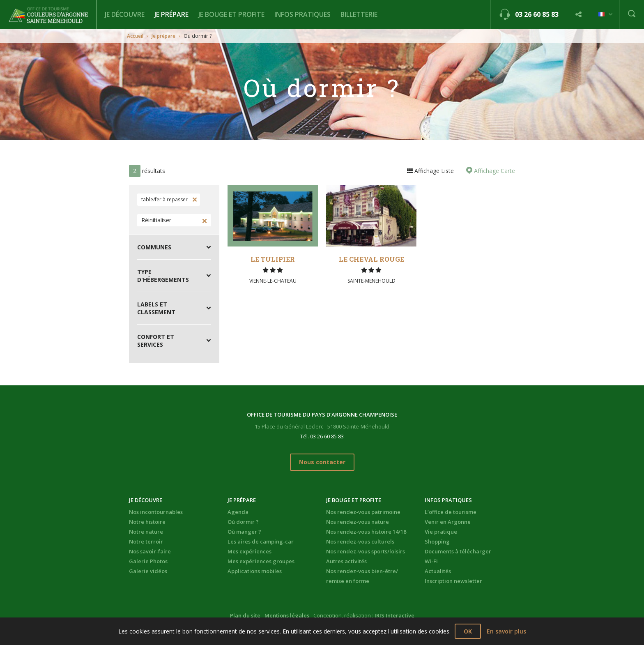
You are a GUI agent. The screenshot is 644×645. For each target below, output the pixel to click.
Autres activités (346, 561)
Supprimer (194, 200)
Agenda (238, 512)
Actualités (438, 571)
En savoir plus (506, 631)
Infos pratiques (302, 14)
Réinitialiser (156, 220)
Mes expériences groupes (261, 561)
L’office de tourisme (451, 512)
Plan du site (245, 615)
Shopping (437, 541)
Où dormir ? (243, 522)
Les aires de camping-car (261, 541)
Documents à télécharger (458, 551)
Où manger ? (244, 532)
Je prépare (171, 14)
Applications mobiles (255, 571)
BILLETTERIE (359, 14)
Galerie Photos (148, 561)
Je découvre (125, 14)
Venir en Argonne (448, 522)
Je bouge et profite (231, 14)
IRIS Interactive (394, 615)
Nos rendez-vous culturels (360, 541)
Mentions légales (287, 615)
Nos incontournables (156, 512)
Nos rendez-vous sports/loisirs (366, 551)
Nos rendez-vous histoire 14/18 (366, 532)
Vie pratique (441, 532)
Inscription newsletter (453, 581)
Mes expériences (250, 551)
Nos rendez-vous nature (358, 522)
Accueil (135, 36)
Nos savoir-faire (150, 551)
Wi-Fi (431, 561)
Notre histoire (147, 522)
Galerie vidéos (148, 571)
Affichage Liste (433, 171)
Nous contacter (322, 462)
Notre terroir (146, 541)
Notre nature (146, 532)
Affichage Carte (494, 171)
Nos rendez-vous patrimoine (363, 512)
